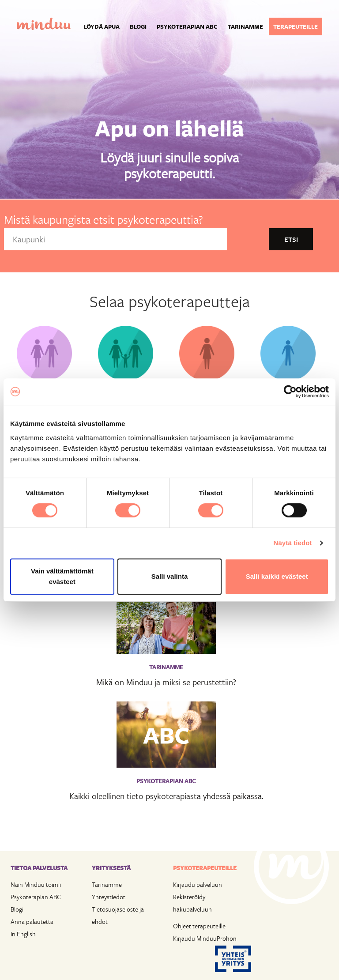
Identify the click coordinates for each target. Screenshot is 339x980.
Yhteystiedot (109, 897)
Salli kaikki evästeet (277, 576)
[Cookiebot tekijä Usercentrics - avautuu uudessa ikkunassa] (290, 392)
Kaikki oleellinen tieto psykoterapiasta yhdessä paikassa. (166, 796)
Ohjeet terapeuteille (199, 926)
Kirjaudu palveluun (198, 884)
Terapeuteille (296, 26)
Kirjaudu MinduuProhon (205, 938)
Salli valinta (170, 576)
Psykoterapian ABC (187, 26)
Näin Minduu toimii (36, 884)
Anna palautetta (32, 922)
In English (23, 934)
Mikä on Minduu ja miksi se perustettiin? (166, 682)
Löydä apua (102, 26)
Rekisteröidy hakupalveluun (192, 903)
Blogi (138, 26)
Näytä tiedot (293, 543)
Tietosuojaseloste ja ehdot (118, 915)
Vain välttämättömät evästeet (62, 576)
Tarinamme (245, 26)
